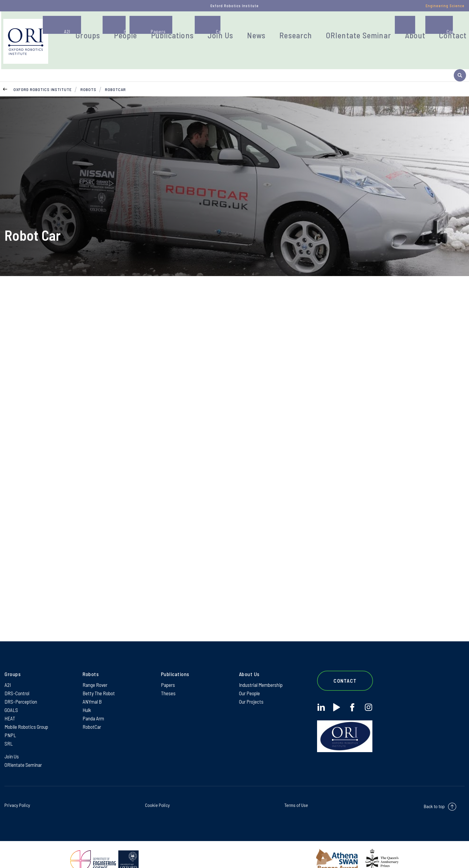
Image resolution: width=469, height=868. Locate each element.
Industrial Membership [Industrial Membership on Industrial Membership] (261, 667)
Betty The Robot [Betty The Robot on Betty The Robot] (99, 676)
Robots (88, 70)
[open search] (460, 37)
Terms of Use (296, 793)
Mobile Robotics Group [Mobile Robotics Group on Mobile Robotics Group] (27, 712)
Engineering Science (445, 6)
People (154, 28)
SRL (9, 730)
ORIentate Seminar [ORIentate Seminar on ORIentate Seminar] (23, 752)
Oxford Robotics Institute (43, 70)
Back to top (434, 794)
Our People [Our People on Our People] (250, 676)
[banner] (63, 37)
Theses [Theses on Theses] (168, 676)
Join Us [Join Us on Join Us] (12, 743)
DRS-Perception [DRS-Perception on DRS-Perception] (21, 685)
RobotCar (115, 70)
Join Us (235, 28)
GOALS (11, 694)
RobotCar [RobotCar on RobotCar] (92, 712)
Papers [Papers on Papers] (168, 667)
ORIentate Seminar (351, 28)
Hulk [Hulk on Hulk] (87, 694)
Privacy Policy (17, 793)
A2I (8, 667)
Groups (122, 28)
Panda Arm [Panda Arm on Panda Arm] (93, 703)
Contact (431, 28)
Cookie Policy (157, 793)
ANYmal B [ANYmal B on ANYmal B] (92, 685)
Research (299, 28)
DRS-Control (17, 676)
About (398, 28)
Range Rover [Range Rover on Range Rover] (95, 667)
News (266, 28)
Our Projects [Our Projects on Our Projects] (251, 685)
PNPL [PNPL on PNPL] (10, 721)
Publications (194, 28)
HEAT (10, 703)
